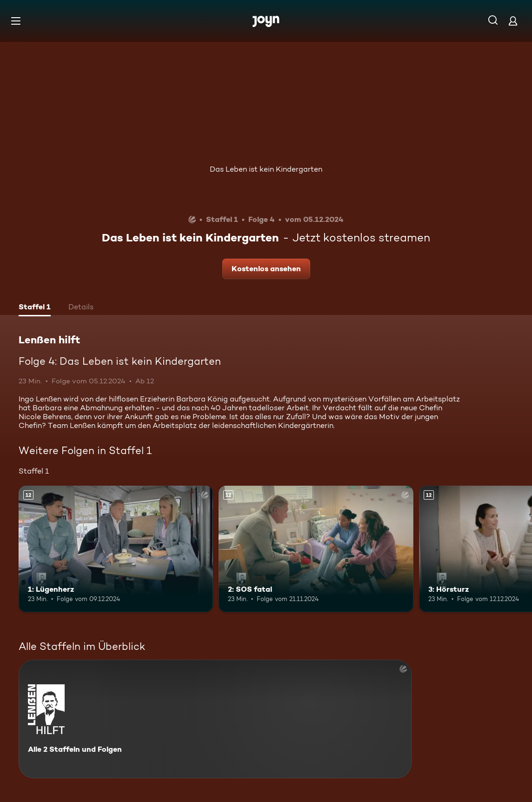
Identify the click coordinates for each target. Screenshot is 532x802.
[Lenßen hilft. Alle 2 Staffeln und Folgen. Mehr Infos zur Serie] (215, 719)
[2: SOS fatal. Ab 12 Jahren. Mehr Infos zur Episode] (316, 549)
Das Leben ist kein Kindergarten (266, 169)
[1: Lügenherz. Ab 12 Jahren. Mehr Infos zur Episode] (116, 549)
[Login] (513, 21)
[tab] (35, 308)
